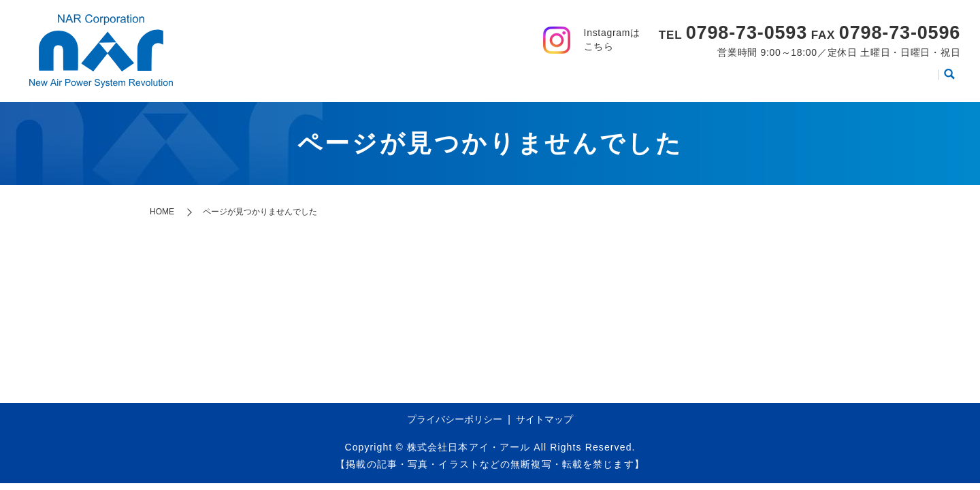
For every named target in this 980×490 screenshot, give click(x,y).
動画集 (824, 79)
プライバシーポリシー (455, 419)
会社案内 (503, 79)
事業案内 (568, 79)
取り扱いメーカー (655, 79)
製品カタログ (753, 79)
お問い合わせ (895, 79)
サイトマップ (544, 419)
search (949, 80)
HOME (443, 79)
